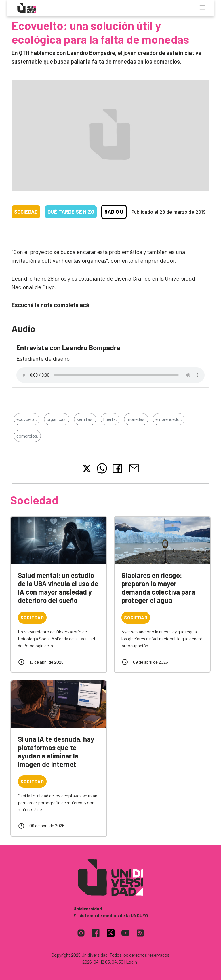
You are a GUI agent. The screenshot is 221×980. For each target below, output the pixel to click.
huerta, (110, 419)
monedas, (136, 419)
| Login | (132, 962)
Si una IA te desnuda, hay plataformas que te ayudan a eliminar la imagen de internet (56, 751)
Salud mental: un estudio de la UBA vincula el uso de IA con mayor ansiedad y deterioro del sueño (58, 588)
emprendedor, (169, 419)
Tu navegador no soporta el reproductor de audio (110, 375)
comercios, (27, 436)
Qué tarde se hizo (71, 212)
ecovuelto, (27, 419)
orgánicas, (57, 419)
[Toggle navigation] (202, 7)
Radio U (114, 212)
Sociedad (26, 212)
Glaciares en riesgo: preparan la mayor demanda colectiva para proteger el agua (158, 588)
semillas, (85, 419)
